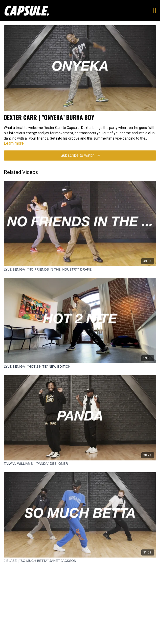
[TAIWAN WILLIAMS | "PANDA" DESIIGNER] (80, 464)
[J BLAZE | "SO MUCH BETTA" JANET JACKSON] (80, 561)
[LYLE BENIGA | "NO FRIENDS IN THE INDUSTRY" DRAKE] (80, 270)
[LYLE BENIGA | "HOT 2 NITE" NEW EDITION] (80, 367)
